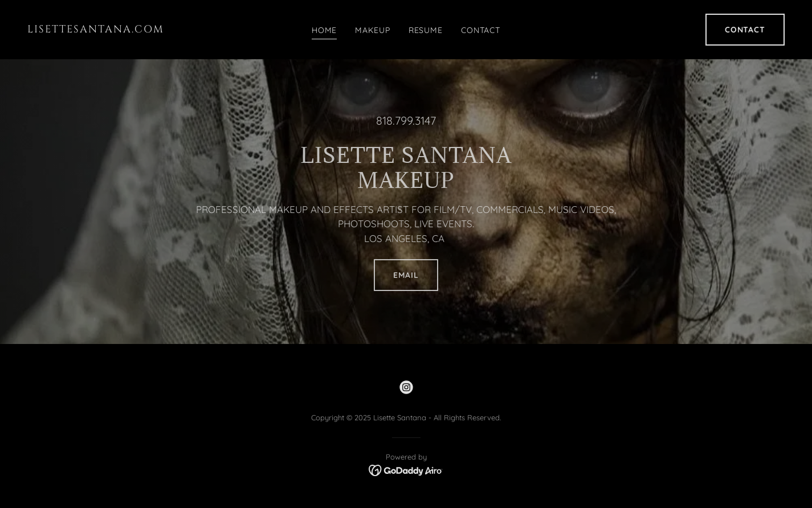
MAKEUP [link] (372, 30)
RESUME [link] (426, 30)
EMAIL (406, 275)
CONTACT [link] (481, 30)
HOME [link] (325, 30)
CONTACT (745, 30)
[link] (128, 30)
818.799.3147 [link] (406, 120)
